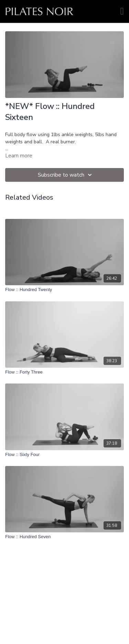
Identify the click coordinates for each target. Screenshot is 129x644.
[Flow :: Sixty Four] (64, 455)
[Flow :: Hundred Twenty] (64, 290)
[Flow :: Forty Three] (64, 372)
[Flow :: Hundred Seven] (64, 537)
